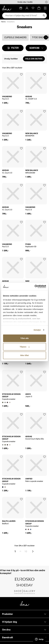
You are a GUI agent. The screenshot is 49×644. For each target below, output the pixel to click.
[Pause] (46, 2)
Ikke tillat (24, 355)
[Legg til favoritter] (21, 75)
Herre (3, 22)
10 (26, 551)
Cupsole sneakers (15, 37)
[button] (36, 48)
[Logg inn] (27, 8)
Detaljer (37, 330)
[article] (13, 87)
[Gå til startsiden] (7, 8)
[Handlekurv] (39, 8)
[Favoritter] (33, 8)
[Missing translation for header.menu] (45, 8)
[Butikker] (21, 8)
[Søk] (44, 16)
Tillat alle (25, 338)
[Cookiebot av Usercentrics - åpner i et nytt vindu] (35, 287)
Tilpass (25, 347)
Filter (13, 48)
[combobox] (23, 16)
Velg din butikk (34, 59)
